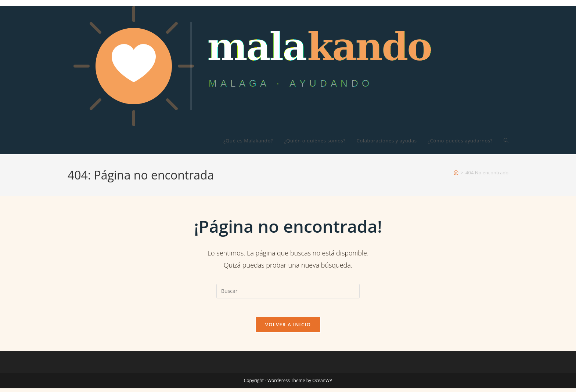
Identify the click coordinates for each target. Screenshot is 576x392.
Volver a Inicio (288, 328)
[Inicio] (456, 173)
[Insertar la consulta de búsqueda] (288, 291)
